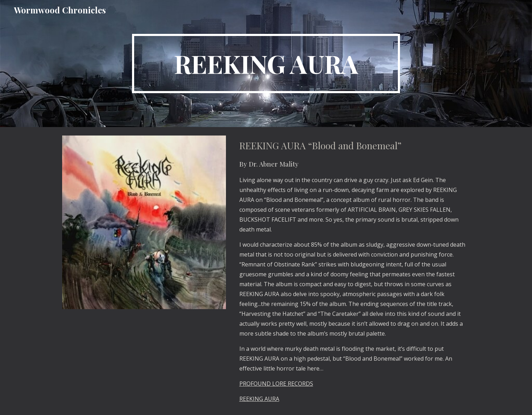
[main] (266, 64)
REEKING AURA (259, 399)
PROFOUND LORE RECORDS (276, 384)
